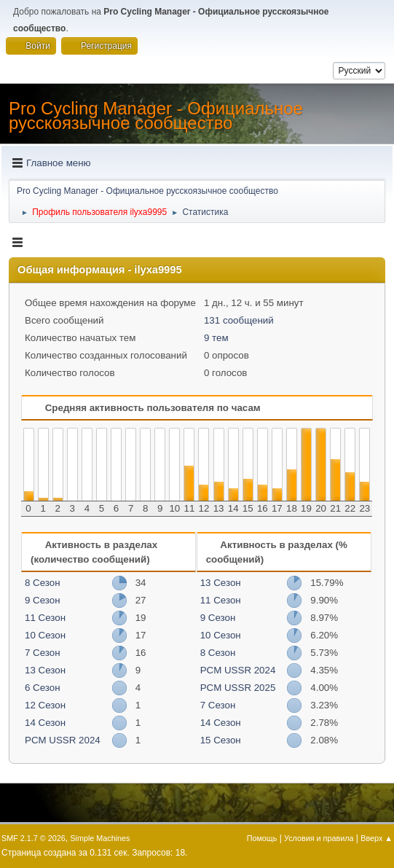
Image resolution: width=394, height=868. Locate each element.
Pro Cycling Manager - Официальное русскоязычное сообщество (156, 116)
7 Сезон (43, 653)
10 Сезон (45, 635)
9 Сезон (43, 600)
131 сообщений (239, 320)
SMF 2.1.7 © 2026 (34, 838)
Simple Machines (100, 838)
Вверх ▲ (377, 838)
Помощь (262, 838)
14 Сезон (45, 723)
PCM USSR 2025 (238, 688)
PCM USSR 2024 (63, 740)
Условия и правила (319, 838)
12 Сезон (45, 705)
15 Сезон (221, 740)
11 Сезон (45, 618)
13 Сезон (45, 670)
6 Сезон (43, 688)
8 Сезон (43, 583)
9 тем (216, 338)
